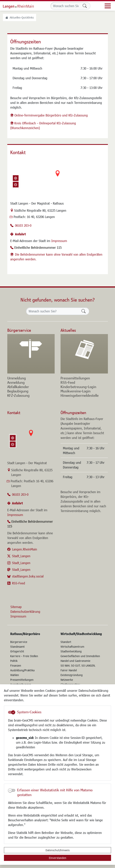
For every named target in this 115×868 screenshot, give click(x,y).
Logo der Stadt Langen (23, 6)
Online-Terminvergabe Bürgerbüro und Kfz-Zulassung (51, 115)
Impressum (59, 241)
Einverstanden (58, 858)
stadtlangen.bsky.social (28, 576)
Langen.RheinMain (25, 549)
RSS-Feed (19, 583)
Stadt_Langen (21, 556)
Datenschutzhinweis (58, 850)
